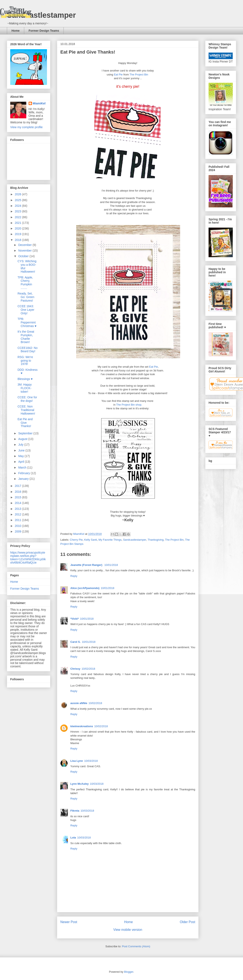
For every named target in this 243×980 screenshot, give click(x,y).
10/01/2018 (111, 565)
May (21, 456)
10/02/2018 (88, 669)
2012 (18, 514)
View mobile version (128, 930)
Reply (74, 576)
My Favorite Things (110, 540)
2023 (18, 211)
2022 (18, 217)
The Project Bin (139, 75)
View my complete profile (26, 127)
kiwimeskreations (82, 726)
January (24, 479)
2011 (18, 520)
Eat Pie (118, 75)
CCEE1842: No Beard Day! (28, 350)
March (23, 467)
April (22, 462)
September (26, 433)
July (21, 445)
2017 (18, 486)
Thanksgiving (156, 540)
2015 (18, 497)
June (22, 450)
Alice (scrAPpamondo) (85, 588)
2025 (18, 200)
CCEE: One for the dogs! (27, 399)
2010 (18, 526)
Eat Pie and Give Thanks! (25, 423)
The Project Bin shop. (129, 405)
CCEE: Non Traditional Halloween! (26, 410)
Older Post (187, 922)
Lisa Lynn (77, 761)
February (24, 473)
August (23, 439)
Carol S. (75, 642)
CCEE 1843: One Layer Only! (26, 310)
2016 (18, 492)
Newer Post (69, 922)
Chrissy (75, 669)
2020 (18, 228)
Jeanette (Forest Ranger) (87, 565)
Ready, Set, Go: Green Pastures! (26, 297)
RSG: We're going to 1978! (25, 361)
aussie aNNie (79, 703)
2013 (18, 509)
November (25, 251)
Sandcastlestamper (41, 15)
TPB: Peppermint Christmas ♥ (27, 322)
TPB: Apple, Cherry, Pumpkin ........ (25, 283)
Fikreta (75, 811)
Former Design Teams (44, 31)
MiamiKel (39, 103)
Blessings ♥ (25, 379)
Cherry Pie (76, 540)
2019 (18, 234)
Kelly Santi (90, 540)
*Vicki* (75, 619)
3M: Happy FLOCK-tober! (25, 388)
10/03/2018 (91, 761)
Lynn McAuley (80, 784)
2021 (18, 223)
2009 (18, 531)
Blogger (129, 972)
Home (16, 31)
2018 (18, 240)
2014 (18, 503)
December (25, 245)
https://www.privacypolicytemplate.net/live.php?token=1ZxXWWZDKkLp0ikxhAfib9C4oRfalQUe (28, 558)
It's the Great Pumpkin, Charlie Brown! (26, 337)
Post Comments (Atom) (136, 946)
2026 (18, 194)
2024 (18, 206)
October (24, 256)
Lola (73, 838)
